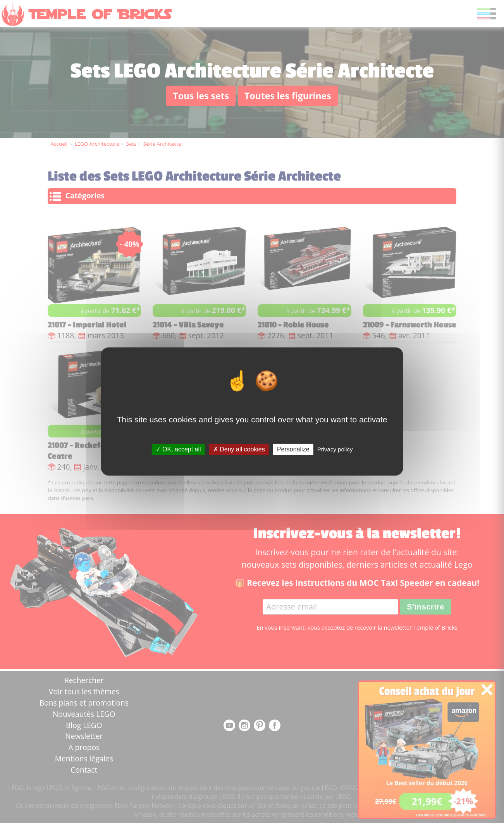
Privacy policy (335, 449)
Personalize (293, 449)
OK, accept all (178, 449)
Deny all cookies (239, 449)
